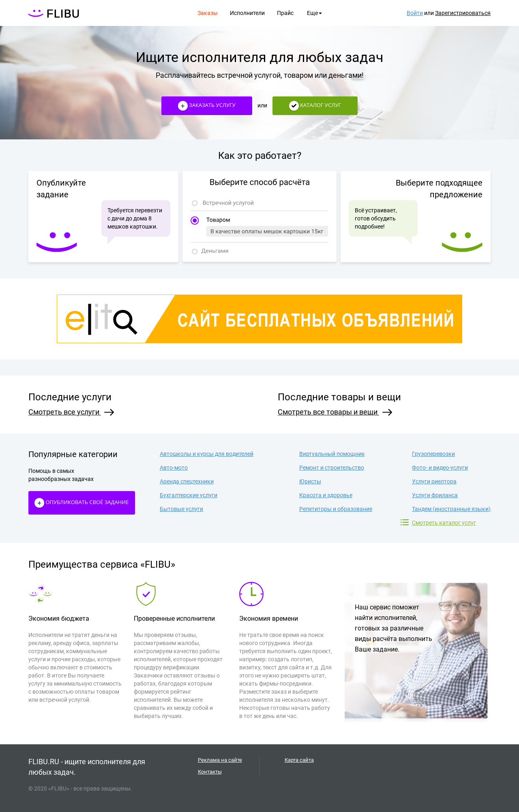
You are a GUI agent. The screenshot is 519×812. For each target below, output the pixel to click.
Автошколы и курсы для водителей (207, 454)
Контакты (210, 772)
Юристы (310, 481)
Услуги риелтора (434, 481)
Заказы (208, 13)
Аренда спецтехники (187, 481)
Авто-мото (174, 468)
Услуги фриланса (435, 495)
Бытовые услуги (181, 509)
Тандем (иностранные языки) (451, 509)
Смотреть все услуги (71, 412)
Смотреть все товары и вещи (335, 412)
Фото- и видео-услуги (440, 468)
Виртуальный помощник (332, 454)
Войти (415, 13)
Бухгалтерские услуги (189, 495)
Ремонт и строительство (332, 468)
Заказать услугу (207, 106)
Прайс (285, 13)
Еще (314, 13)
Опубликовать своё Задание (81, 503)
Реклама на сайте (220, 760)
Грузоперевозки (433, 454)
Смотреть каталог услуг (444, 522)
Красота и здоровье (326, 495)
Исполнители (247, 13)
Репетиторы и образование (336, 509)
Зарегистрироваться (463, 13)
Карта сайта (299, 760)
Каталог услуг (315, 106)
